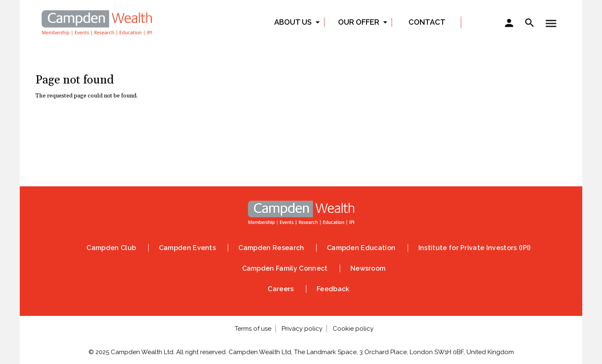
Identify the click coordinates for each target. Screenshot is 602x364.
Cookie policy (353, 329)
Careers (281, 289)
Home (97, 22)
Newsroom (368, 268)
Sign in (509, 24)
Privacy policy (302, 329)
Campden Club (111, 248)
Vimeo (352, 130)
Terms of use (253, 329)
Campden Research (271, 248)
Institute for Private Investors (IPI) (475, 248)
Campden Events (187, 248)
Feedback (333, 289)
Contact (427, 22)
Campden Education (361, 248)
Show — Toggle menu (551, 23)
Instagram (284, 130)
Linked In (318, 130)
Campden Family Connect (285, 268)
